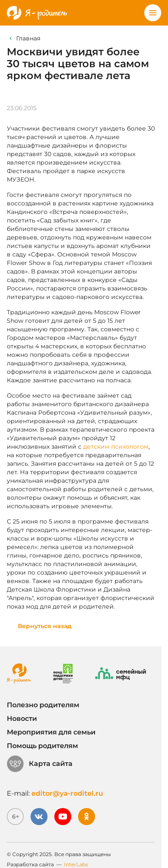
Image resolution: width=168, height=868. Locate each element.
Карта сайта (40, 764)
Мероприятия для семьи (51, 732)
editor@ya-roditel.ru (67, 793)
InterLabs (76, 864)
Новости (22, 719)
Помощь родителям (42, 746)
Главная (28, 38)
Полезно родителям (43, 705)
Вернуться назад (45, 626)
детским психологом (116, 447)
